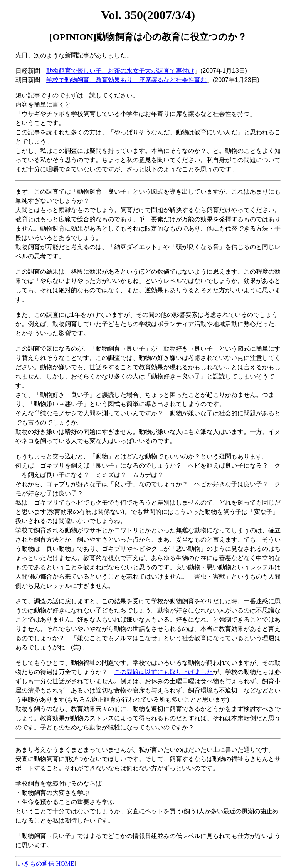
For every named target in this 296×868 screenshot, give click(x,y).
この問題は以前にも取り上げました (163, 672)
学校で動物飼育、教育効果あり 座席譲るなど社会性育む (126, 80)
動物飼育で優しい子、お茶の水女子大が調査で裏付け (120, 71)
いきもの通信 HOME (46, 864)
